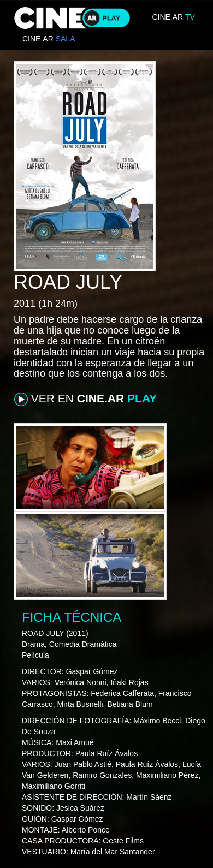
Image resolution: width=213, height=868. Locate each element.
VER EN (85, 399)
